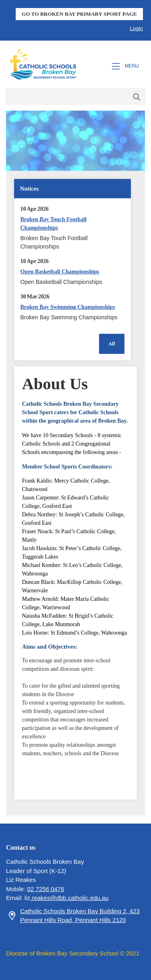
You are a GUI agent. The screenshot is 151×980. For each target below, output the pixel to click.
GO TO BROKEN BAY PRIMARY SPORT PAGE (79, 14)
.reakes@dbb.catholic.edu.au (69, 898)
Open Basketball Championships (60, 272)
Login (136, 28)
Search (137, 97)
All (112, 344)
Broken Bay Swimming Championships (68, 307)
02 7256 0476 (46, 889)
